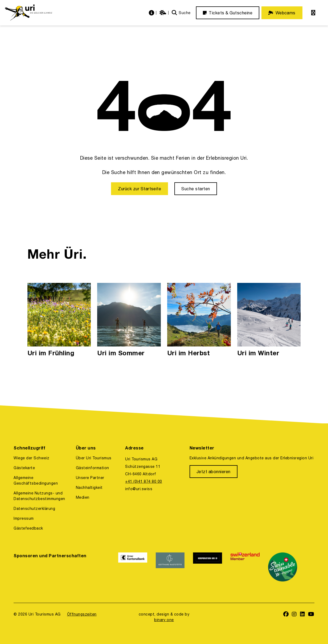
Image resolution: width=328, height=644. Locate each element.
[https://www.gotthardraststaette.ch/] (170, 567)
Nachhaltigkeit (89, 488)
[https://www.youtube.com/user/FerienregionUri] (311, 615)
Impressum (24, 518)
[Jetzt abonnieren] (214, 472)
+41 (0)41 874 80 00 (143, 481)
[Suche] (181, 13)
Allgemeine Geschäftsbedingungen (36, 480)
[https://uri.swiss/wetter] (163, 13)
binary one (164, 620)
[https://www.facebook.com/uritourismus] (286, 615)
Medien (83, 497)
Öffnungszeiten (82, 614)
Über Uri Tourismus (94, 458)
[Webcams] (282, 13)
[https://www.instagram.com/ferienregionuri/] (294, 615)
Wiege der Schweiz (31, 458)
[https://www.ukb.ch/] (133, 567)
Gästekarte (24, 468)
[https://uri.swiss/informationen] (152, 13)
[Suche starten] (196, 189)
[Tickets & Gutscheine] (228, 13)
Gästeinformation (93, 468)
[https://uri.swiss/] (28, 13)
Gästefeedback (28, 528)
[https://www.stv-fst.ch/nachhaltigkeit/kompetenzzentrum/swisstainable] (283, 567)
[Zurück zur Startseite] (140, 189)
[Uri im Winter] (269, 320)
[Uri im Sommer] (129, 320)
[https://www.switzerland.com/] (245, 567)
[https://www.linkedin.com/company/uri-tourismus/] (303, 615)
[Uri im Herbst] (199, 320)
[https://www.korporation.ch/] (208, 567)
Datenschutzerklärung (34, 509)
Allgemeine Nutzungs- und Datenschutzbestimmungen (39, 496)
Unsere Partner (90, 478)
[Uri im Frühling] (59, 320)
